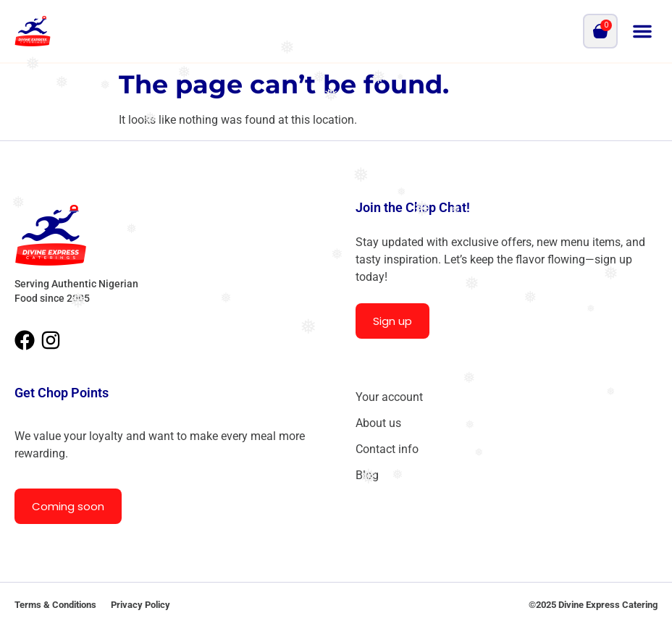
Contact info (387, 449)
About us (378, 423)
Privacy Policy (140, 605)
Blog (367, 475)
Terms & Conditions (55, 605)
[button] (642, 31)
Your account (389, 397)
